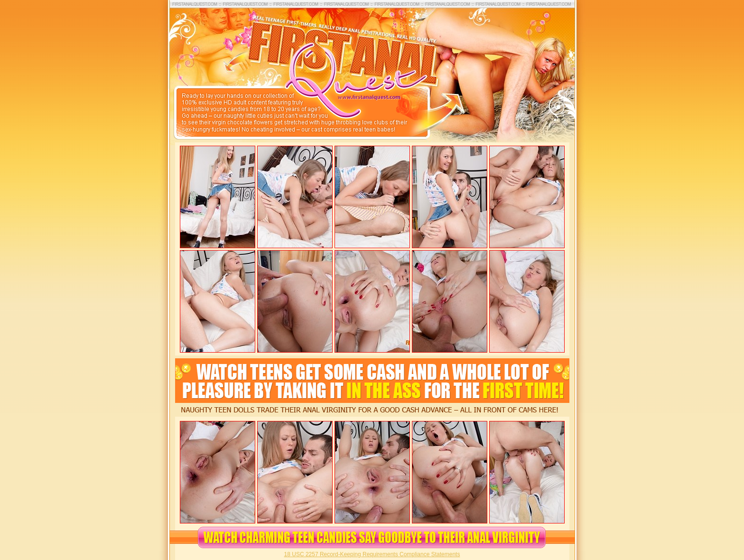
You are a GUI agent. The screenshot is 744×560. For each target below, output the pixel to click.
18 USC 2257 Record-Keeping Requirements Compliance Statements (372, 554)
